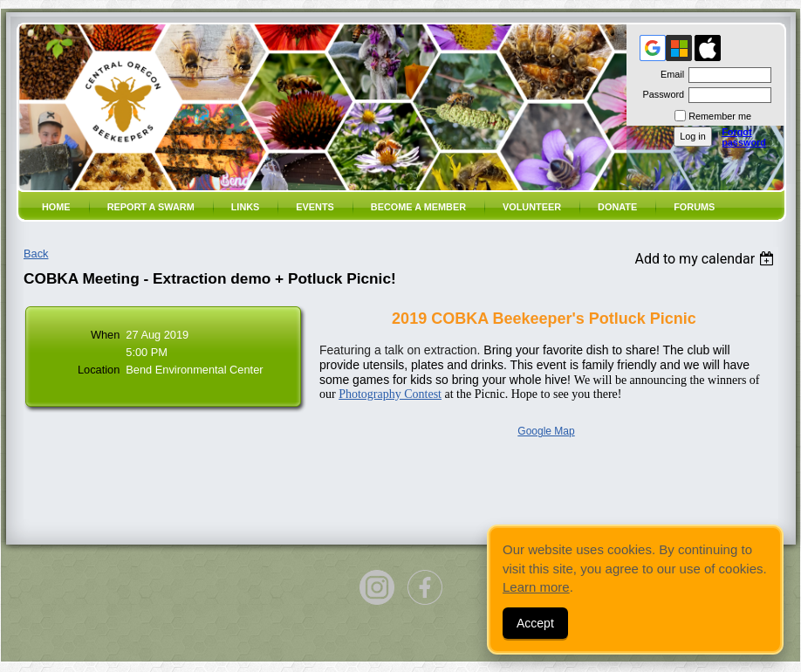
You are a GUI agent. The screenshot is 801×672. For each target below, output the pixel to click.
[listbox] (706, 259)
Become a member (418, 207)
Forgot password (744, 137)
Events (315, 207)
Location (99, 370)
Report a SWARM (151, 207)
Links (246, 207)
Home (56, 207)
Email (669, 74)
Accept (535, 623)
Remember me (720, 116)
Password (660, 94)
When (105, 335)
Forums (694, 207)
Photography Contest (390, 394)
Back (36, 254)
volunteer (532, 207)
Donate (617, 207)
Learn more (536, 587)
